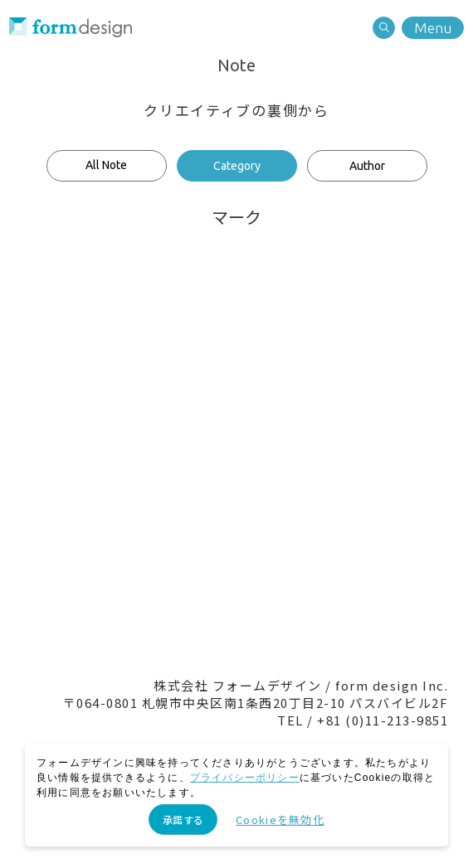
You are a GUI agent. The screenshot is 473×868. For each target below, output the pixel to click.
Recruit (307, 564)
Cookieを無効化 (280, 820)
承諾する (183, 820)
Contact (166, 564)
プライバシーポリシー (245, 778)
